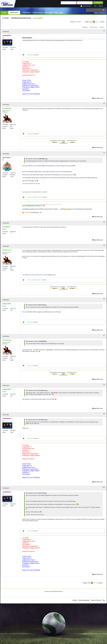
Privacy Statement (84, 600)
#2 (104, 104)
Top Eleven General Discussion (21, 18)
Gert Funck (30, 280)
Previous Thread (50, 591)
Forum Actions (37, 12)
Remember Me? (87, 6)
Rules (61, 12)
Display (101, 27)
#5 (104, 245)
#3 (104, 153)
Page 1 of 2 (89, 22)
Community (26, 12)
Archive (75, 600)
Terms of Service (96, 600)
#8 (104, 385)
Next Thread (59, 591)
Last (102, 22)
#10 (104, 487)
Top (104, 600)
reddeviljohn (31, 134)
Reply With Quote (98, 98)
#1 (104, 31)
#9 (104, 414)
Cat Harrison (30, 55)
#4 (104, 222)
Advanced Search (100, 13)
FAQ (56, 12)
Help (95, 6)
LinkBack (85, 27)
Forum (4, 13)
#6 (104, 299)
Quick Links (49, 12)
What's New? (14, 13)
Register (101, 6)
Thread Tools (93, 27)
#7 (104, 335)
